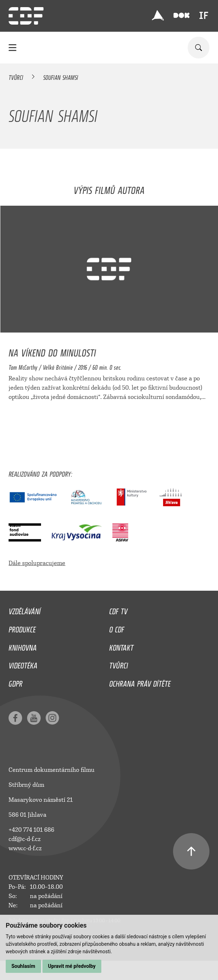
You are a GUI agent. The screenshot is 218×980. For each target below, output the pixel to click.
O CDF (117, 628)
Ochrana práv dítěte (140, 682)
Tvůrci (16, 76)
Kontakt (121, 646)
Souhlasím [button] (23, 966)
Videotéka (23, 664)
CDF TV (118, 610)
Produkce (22, 628)
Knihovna (23, 646)
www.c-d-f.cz (25, 848)
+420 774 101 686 (31, 830)
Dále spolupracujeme (37, 563)
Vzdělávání (25, 610)
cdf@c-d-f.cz (25, 839)
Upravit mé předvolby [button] (72, 966)
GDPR (16, 682)
